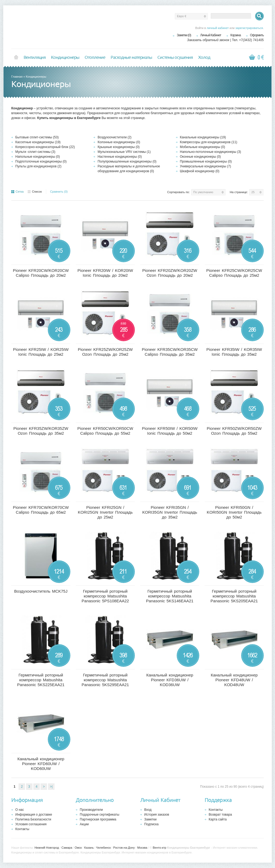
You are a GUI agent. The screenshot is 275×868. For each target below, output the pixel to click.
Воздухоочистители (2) (114, 137)
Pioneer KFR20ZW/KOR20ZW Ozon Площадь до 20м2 (170, 273)
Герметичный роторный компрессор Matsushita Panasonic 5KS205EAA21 (234, 596)
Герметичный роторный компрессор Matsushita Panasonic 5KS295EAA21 (105, 680)
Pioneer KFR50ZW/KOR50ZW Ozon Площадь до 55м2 (234, 431)
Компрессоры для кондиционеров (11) (209, 142)
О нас (20, 810)
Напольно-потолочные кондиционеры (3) (211, 152)
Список (35, 192)
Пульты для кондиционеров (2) (38, 166)
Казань (89, 848)
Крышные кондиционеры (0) (118, 147)
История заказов (157, 815)
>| (51, 787)
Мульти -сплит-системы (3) (35, 152)
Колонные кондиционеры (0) (119, 142)
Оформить (257, 35)
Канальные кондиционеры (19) (203, 137)
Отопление (95, 57)
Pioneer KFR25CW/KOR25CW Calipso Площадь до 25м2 (234, 273)
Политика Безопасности (33, 819)
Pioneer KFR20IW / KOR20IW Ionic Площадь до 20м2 (105, 273)
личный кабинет (218, 28)
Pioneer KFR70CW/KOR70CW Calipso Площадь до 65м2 (41, 510)
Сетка (17, 192)
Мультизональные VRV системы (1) (124, 152)
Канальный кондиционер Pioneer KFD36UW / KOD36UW (170, 680)
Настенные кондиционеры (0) (120, 157)
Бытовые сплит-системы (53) (37, 137)
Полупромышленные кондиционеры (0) (127, 161)
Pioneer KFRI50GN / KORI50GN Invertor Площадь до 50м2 (234, 512)
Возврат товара (220, 815)
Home (16, 57)
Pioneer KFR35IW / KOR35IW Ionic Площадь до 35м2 (234, 352)
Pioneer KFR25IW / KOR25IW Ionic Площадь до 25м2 (41, 352)
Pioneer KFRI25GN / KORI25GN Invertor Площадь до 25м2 (105, 512)
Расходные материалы (131, 57)
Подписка (151, 824)
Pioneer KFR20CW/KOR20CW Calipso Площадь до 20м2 (41, 273)
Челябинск (103, 848)
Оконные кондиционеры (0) (200, 157)
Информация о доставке (34, 815)
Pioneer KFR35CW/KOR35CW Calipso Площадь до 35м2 (170, 352)
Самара (67, 848)
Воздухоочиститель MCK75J (41, 591)
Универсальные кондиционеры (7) (205, 166)
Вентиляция (35, 57)
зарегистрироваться (249, 28)
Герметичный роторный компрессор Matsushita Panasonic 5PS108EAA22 (105, 596)
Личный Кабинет (211, 35)
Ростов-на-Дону (124, 848)
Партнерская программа (98, 819)
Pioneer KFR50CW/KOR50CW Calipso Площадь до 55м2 (105, 431)
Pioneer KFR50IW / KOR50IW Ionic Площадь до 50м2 (170, 431)
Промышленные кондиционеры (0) (206, 161)
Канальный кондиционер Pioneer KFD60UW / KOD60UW (41, 764)
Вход (148, 810)
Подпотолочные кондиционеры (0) (41, 161)
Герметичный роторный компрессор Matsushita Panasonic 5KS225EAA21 (41, 680)
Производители (91, 810)
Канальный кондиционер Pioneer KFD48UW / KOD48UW (234, 680)
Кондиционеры (65, 57)
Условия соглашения (31, 824)
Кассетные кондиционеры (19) (38, 142)
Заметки (150, 819)
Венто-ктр (160, 848)
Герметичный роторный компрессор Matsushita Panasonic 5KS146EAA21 (170, 596)
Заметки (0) (184, 35)
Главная (17, 77)
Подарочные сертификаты (99, 815)
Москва (142, 848)
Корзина (236, 35)
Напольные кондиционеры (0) (38, 157)
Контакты (22, 829)
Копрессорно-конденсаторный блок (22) (45, 147)
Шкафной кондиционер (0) (200, 171)
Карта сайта (218, 819)
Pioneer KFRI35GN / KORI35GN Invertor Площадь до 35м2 (170, 512)
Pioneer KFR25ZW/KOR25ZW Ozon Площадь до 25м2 (105, 352)
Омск (78, 848)
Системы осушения (175, 57)
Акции (84, 824)
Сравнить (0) (59, 192)
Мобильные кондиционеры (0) (202, 147)
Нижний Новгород (47, 848)
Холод (204, 57)
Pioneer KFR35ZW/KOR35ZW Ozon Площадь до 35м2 (41, 431)
